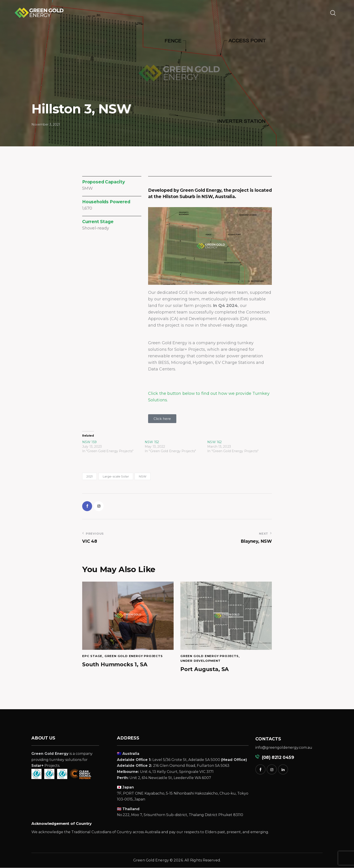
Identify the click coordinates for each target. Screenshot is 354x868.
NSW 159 (89, 442)
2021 (90, 476)
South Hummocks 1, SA (115, 665)
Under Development (200, 661)
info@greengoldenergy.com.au (284, 748)
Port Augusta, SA (205, 669)
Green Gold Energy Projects (134, 656)
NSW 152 (152, 442)
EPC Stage (92, 656)
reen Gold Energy (153, 861)
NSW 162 (214, 442)
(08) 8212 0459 (275, 758)
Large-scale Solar (116, 476)
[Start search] (333, 13)
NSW (143, 476)
